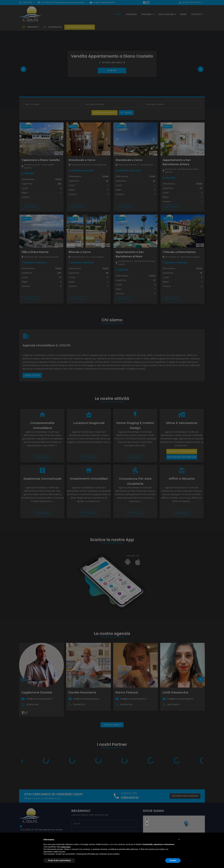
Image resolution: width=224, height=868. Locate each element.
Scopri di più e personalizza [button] (59, 860)
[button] (179, 839)
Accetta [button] (173, 860)
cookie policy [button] (66, 847)
